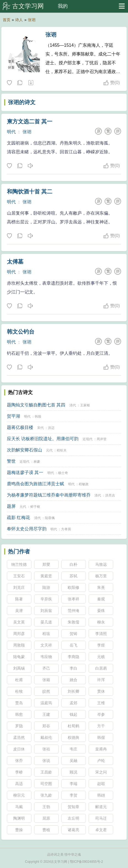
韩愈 (19, 714)
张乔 (19, 761)
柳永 (101, 622)
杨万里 (101, 576)
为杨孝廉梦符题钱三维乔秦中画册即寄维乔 (49, 495)
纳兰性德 (19, 564)
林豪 (37, 462)
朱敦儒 (73, 622)
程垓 (46, 634)
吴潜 (19, 611)
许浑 (101, 680)
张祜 (46, 749)
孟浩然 (19, 737)
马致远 (101, 564)
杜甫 (19, 680)
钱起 (73, 714)
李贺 (73, 795)
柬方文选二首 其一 (30, 121)
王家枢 (85, 405)
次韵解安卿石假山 (24, 450)
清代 (73, 405)
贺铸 (73, 634)
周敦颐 (19, 645)
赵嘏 (101, 784)
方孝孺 (66, 529)
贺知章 (73, 807)
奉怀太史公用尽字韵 (27, 529)
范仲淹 (73, 611)
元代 (49, 450)
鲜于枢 (35, 507)
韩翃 (101, 795)
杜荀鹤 (73, 726)
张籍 (46, 680)
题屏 (11, 506)
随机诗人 (31, 83)
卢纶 (101, 761)
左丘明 (73, 818)
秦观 (101, 599)
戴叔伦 (46, 737)
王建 (46, 714)
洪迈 (51, 428)
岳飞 (73, 645)
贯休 (101, 691)
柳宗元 (19, 795)
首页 (7, 20)
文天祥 (46, 645)
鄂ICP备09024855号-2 (86, 862)
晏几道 (46, 622)
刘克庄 (19, 587)
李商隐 (73, 657)
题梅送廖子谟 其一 (25, 472)
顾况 (73, 772)
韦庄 (73, 749)
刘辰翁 (46, 611)
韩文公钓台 (21, 332)
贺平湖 (13, 416)
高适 (19, 784)
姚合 (73, 680)
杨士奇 (63, 473)
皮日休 (19, 749)
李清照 (101, 634)
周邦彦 (19, 634)
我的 (63, 6)
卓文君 (101, 830)
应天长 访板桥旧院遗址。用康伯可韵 (43, 439)
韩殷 (38, 417)
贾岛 (19, 703)
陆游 (46, 587)
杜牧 (19, 691)
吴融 (73, 761)
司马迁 (101, 818)
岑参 (101, 714)
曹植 (46, 830)
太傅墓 (15, 262)
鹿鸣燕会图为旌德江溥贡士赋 (36, 484)
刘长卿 (73, 691)
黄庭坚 (46, 576)
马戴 (19, 807)
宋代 (40, 428)
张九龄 (46, 795)
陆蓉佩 (50, 518)
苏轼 (73, 576)
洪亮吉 (110, 495)
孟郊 (73, 703)
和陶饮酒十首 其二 (30, 192)
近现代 (88, 439)
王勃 (46, 807)
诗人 (19, 20)
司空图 (46, 784)
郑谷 (46, 726)
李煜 (101, 645)
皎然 (46, 691)
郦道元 (101, 807)
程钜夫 (62, 450)
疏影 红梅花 (18, 518)
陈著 (19, 599)
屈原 (46, 818)
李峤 (19, 772)
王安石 (19, 576)
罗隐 (19, 726)
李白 (73, 668)
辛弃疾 (46, 599)
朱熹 (101, 587)
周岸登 (102, 439)
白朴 (73, 564)
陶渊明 (19, 818)
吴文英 (19, 622)
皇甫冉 (101, 749)
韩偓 (101, 737)
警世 (11, 461)
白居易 (101, 668)
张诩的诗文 (22, 102)
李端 (73, 784)
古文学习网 (28, 6)
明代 (11, 132)
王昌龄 (46, 772)
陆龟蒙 (19, 657)
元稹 (101, 657)
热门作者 (19, 551)
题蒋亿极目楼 (20, 427)
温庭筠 (46, 703)
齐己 (46, 668)
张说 (46, 761)
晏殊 (101, 611)
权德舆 (73, 737)
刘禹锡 (19, 668)
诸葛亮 (73, 830)
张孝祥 (73, 599)
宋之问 (101, 772)
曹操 (19, 830)
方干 (101, 726)
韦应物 (46, 657)
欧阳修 (73, 587)
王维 (101, 703)
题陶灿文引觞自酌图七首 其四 (36, 405)
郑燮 (46, 564)
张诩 (32, 20)
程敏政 (84, 484)
